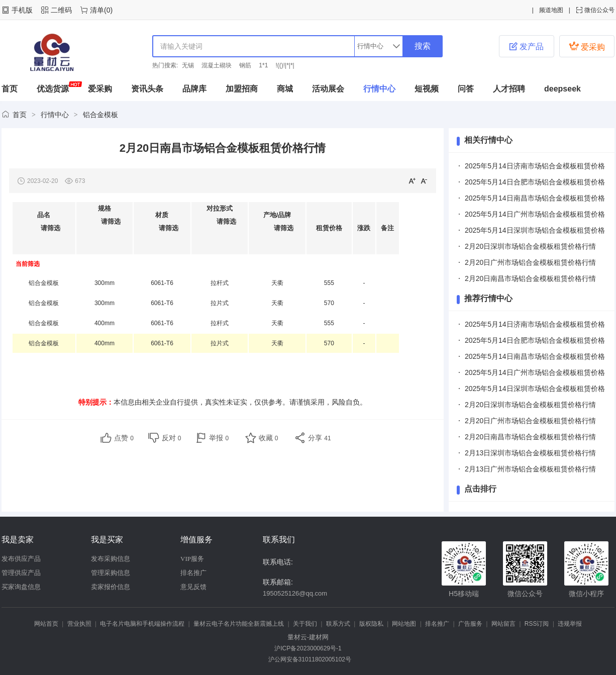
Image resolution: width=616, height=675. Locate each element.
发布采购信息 (111, 559)
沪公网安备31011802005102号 (308, 659)
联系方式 (338, 624)
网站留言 (503, 624)
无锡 (188, 65)
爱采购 (587, 46)
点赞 (124, 438)
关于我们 (305, 624)
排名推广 (193, 573)
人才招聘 (509, 89)
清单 (97, 10)
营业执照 (79, 624)
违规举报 (570, 624)
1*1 (263, 65)
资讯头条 (147, 89)
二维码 (61, 10)
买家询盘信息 (21, 587)
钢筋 (245, 65)
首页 (10, 89)
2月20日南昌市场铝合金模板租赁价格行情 (530, 278)
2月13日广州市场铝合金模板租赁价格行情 (530, 469)
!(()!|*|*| (285, 65)
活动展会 (328, 89)
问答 (466, 89)
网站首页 (46, 624)
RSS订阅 (537, 624)
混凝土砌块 (217, 65)
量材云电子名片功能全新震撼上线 (239, 624)
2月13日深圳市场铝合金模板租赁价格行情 (530, 453)
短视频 (427, 89)
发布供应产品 (21, 559)
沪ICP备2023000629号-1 (308, 648)
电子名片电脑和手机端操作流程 (142, 624)
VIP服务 (192, 559)
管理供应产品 (21, 573)
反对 (172, 438)
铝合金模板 (100, 115)
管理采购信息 (111, 573)
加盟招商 (242, 89)
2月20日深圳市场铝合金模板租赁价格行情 (530, 246)
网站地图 (404, 624)
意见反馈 (193, 587)
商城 (285, 89)
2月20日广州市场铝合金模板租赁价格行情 (530, 262)
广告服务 (470, 624)
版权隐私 (371, 624)
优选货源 (53, 89)
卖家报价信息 (111, 587)
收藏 (269, 438)
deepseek (562, 89)
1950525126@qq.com (295, 593)
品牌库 (194, 89)
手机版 (22, 10)
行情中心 (379, 89)
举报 (219, 438)
